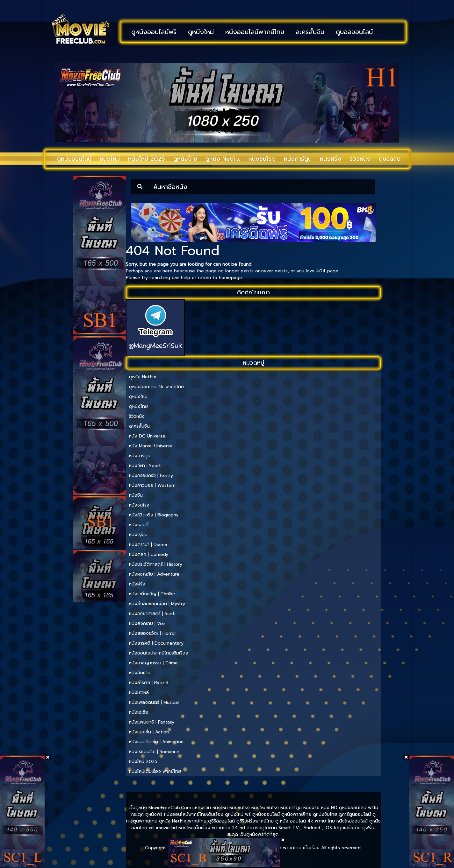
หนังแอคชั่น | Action (149, 732)
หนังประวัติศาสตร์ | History (156, 564)
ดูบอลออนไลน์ (354, 32)
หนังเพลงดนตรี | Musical (154, 702)
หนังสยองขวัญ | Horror (153, 633)
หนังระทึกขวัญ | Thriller (152, 594)
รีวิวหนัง (360, 159)
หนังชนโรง (262, 159)
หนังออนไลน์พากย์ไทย (255, 32)
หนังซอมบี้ (139, 525)
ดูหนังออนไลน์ (74, 159)
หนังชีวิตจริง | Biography (154, 515)
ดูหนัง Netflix (223, 159)
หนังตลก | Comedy (149, 554)
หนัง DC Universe (147, 436)
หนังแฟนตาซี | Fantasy (152, 722)
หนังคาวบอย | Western (152, 485)
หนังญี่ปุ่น (138, 535)
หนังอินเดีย (140, 673)
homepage (231, 278)
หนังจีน (136, 495)
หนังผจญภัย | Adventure (154, 574)
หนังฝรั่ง (331, 159)
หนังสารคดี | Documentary (156, 643)
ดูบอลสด (390, 159)
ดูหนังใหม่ (201, 32)
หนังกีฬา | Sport (145, 466)
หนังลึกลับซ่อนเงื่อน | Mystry (157, 604)
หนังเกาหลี (139, 693)
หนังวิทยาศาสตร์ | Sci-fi (152, 614)
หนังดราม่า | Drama (148, 545)
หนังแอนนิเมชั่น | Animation (156, 742)
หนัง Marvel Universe (151, 446)
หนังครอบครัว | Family (151, 476)
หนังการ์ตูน (298, 159)
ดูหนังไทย (185, 159)
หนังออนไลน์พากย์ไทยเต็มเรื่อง (159, 653)
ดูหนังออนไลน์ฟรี (154, 32)
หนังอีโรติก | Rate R (149, 683)
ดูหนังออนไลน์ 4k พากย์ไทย (156, 387)
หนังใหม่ (110, 159)
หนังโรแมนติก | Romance (154, 752)
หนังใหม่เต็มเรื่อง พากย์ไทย (155, 771)
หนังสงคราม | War (147, 623)
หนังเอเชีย (139, 712)
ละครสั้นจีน (310, 32)
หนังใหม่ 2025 (147, 159)
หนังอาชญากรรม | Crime (153, 663)
